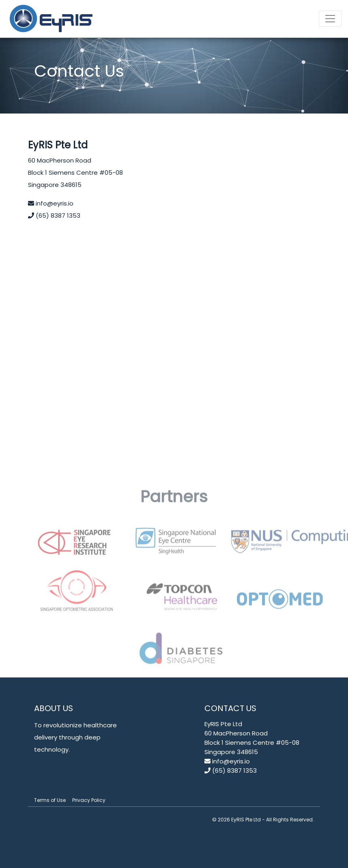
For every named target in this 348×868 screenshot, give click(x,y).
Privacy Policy (89, 800)
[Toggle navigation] (330, 19)
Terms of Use (50, 800)
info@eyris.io (51, 203)
